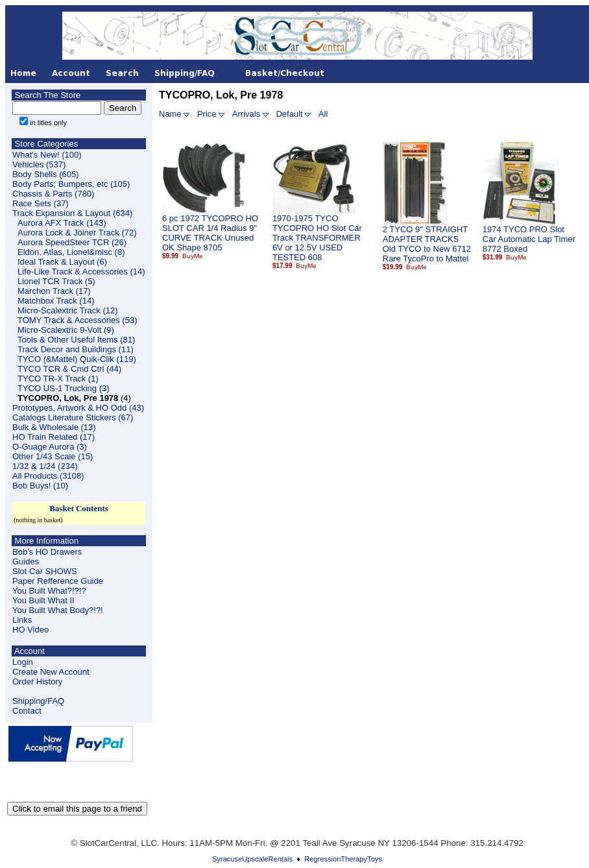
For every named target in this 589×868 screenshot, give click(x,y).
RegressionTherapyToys (343, 859)
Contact (27, 711)
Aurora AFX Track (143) (62, 223)
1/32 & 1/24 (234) (45, 466)
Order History (37, 681)
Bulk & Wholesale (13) (54, 427)
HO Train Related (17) (54, 437)
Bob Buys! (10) (40, 486)
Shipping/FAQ (38, 701)
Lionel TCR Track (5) (56, 281)
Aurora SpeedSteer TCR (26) (72, 242)
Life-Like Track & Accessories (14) (81, 271)
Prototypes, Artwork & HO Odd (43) (78, 408)
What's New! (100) (47, 155)
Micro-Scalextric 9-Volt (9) (66, 330)
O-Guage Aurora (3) (50, 447)
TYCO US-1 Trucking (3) (64, 388)
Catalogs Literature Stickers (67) (73, 417)
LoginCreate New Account (51, 667)
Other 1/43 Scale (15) (53, 456)
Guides (26, 561)
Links (22, 620)
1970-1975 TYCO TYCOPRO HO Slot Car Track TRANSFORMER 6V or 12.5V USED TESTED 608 (317, 238)
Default (289, 114)
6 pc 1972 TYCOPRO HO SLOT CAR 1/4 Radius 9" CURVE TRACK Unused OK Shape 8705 (210, 233)
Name (170, 114)
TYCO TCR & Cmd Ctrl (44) (69, 369)
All (323, 114)
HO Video (30, 630)
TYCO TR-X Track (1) (58, 379)
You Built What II (43, 600)
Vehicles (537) (39, 164)
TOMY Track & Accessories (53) (77, 320)
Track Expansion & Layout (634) (72, 213)
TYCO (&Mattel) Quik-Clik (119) (77, 359)
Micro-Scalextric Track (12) (68, 310)
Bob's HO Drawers (47, 552)
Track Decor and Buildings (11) (76, 349)
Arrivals (246, 114)
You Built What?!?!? (49, 591)
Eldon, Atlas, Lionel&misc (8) (71, 252)
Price (207, 114)
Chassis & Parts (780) (53, 194)
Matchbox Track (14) (56, 301)
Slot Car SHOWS (45, 571)
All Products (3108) (48, 476)
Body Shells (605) (46, 174)
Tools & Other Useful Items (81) (76, 340)
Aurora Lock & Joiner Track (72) (77, 233)
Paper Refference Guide (58, 581)
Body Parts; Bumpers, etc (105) (71, 184)
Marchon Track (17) (54, 291)
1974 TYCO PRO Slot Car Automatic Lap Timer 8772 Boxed (529, 239)
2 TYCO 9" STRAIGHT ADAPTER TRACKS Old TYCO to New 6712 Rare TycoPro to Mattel (427, 244)
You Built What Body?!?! (58, 610)
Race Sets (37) (41, 203)
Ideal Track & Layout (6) (62, 262)
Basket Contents (79, 508)
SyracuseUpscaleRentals (252, 859)
